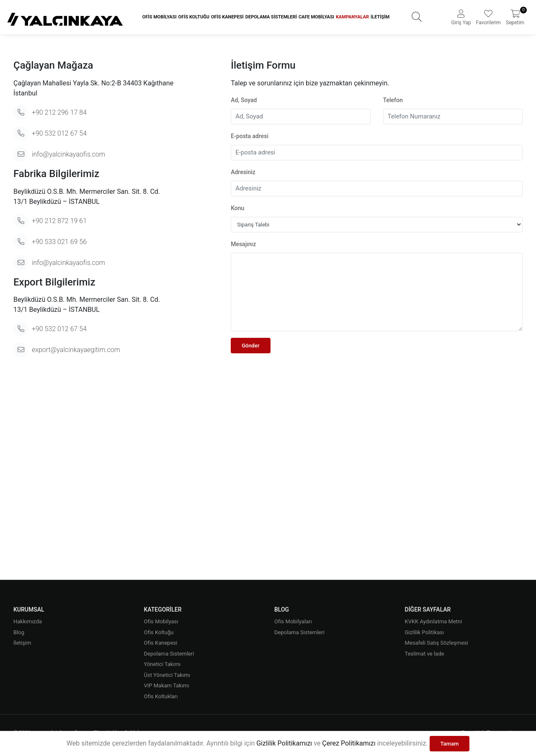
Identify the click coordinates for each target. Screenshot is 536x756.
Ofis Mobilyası (160, 17)
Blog (19, 632)
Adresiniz (243, 172)
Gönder (250, 346)
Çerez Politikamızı (349, 743)
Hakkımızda (28, 621)
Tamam (450, 744)
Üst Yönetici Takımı (167, 675)
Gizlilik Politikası (425, 632)
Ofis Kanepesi (227, 17)
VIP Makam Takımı (167, 685)
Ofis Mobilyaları (293, 621)
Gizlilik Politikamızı (284, 743)
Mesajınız (243, 244)
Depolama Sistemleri (271, 17)
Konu (237, 208)
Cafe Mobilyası (316, 17)
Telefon (393, 100)
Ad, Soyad (244, 100)
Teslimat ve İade (425, 654)
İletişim (380, 17)
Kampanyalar (352, 17)
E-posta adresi (250, 136)
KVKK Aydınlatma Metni (434, 621)
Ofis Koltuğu (194, 17)
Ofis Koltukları (161, 696)
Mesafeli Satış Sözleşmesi (437, 643)
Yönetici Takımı (162, 664)
